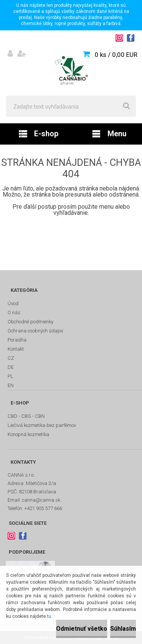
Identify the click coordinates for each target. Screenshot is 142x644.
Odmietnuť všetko (82, 629)
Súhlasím (123, 629)
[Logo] (71, 71)
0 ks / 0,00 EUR (116, 55)
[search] (126, 106)
